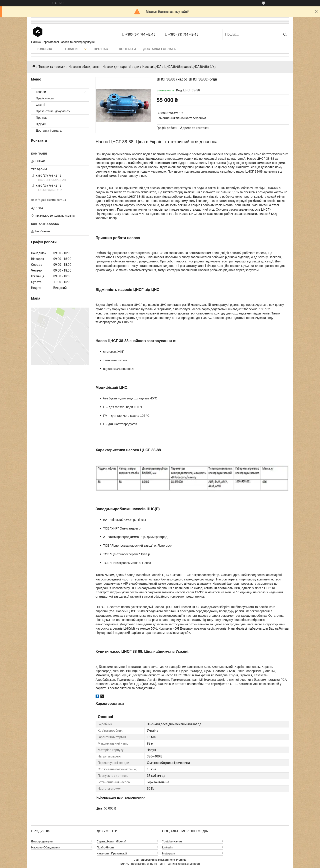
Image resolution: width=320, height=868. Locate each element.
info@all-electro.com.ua (51, 200)
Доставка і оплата (159, 49)
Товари (71, 49)
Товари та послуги (52, 67)
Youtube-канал (172, 841)
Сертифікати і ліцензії (111, 841)
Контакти (128, 49)
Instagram (169, 853)
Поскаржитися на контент (147, 864)
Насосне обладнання (84, 67)
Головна (44, 49)
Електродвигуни (42, 841)
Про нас (101, 49)
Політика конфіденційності (183, 864)
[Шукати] (285, 34)
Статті (40, 105)
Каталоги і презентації (112, 853)
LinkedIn (168, 847)
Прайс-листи (45, 98)
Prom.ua (181, 860)
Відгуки (41, 124)
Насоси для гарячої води (121, 67)
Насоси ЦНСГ (152, 67)
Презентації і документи (53, 111)
